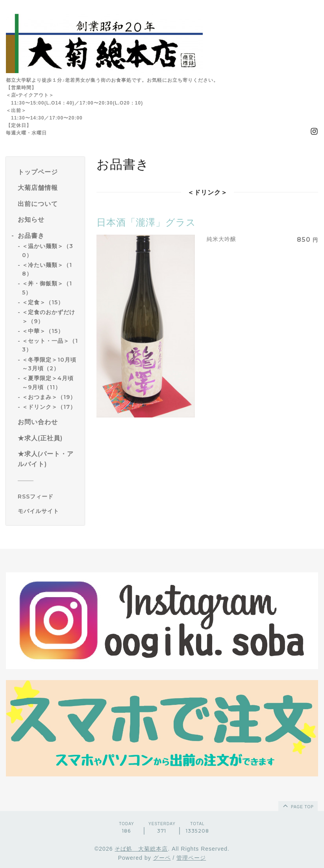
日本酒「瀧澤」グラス (146, 222)
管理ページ (191, 858)
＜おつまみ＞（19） (49, 397)
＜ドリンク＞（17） (49, 407)
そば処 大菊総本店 (141, 849)
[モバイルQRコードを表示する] (48, 511)
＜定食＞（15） (43, 302)
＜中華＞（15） (43, 331)
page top (298, 805)
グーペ (162, 858)
